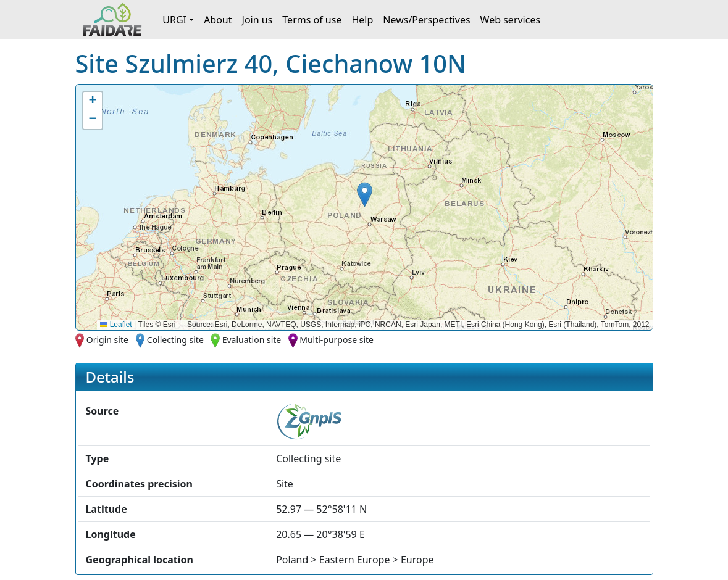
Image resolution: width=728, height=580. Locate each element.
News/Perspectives (426, 20)
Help (362, 20)
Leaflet (116, 325)
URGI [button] (174, 20)
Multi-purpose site (337, 340)
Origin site (107, 340)
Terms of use (312, 20)
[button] (365, 195)
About (218, 20)
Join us (257, 20)
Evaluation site (252, 340)
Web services (511, 20)
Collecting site (175, 340)
